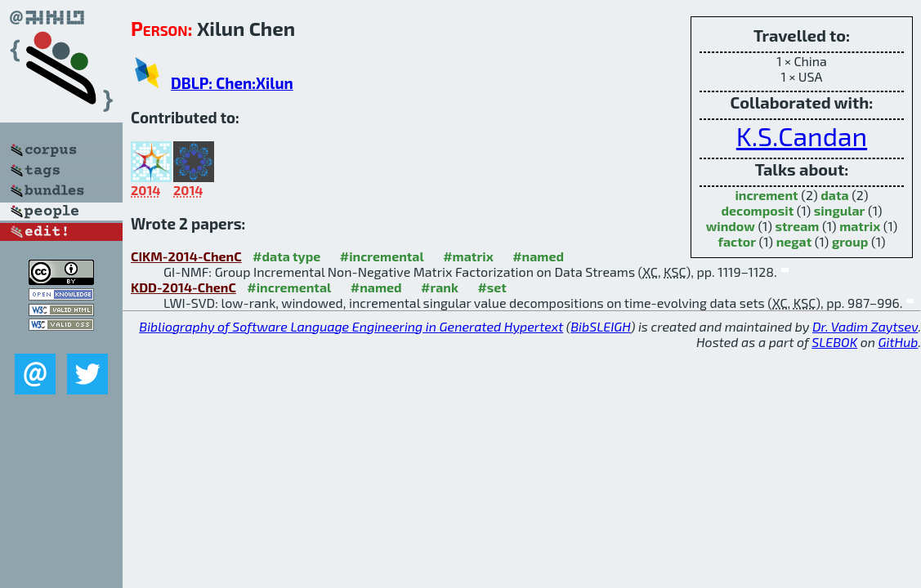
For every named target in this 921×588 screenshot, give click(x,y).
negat (794, 241)
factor (737, 241)
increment (766, 195)
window (731, 226)
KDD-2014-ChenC (183, 287)
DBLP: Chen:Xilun (232, 83)
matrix (860, 226)
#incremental (382, 256)
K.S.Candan (802, 136)
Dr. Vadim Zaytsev (865, 326)
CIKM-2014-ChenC (186, 256)
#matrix (468, 256)
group (850, 241)
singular (840, 210)
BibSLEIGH (600, 326)
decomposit (758, 210)
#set (492, 287)
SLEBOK (834, 342)
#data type (286, 256)
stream (797, 226)
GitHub (899, 342)
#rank (440, 287)
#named (538, 256)
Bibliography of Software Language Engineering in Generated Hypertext (351, 326)
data (834, 195)
